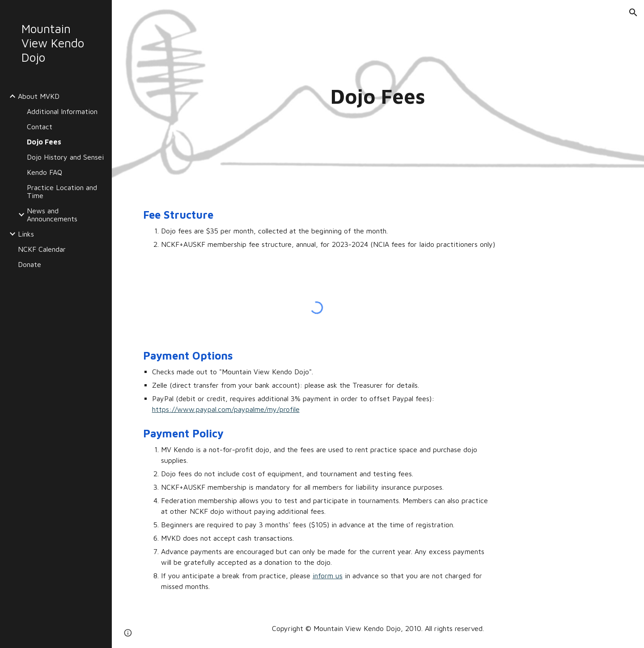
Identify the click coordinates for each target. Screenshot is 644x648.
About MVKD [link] (39, 96)
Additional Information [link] (62, 111)
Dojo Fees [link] (44, 142)
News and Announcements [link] (52, 215)
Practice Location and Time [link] (62, 191)
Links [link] (26, 234)
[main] (378, 96)
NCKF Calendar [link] (42, 249)
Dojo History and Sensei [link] (65, 157)
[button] (633, 13)
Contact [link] (40, 127)
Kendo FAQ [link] (44, 172)
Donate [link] (30, 264)
